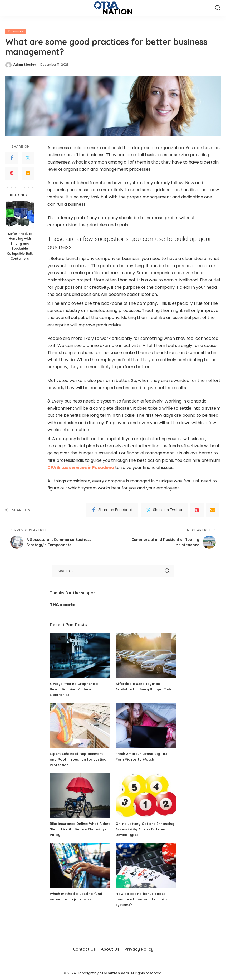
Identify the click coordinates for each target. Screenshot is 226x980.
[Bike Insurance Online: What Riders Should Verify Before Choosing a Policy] (80, 796)
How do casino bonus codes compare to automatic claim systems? (143, 899)
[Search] (218, 8)
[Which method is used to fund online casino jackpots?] (80, 866)
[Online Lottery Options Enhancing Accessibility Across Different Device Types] (146, 796)
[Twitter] (28, 158)
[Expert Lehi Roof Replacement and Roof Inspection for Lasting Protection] (80, 726)
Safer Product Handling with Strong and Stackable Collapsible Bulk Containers (20, 246)
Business (16, 31)
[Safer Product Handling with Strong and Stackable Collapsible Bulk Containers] (20, 215)
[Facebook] (12, 158)
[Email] (28, 173)
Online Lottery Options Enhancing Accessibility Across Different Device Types (144, 829)
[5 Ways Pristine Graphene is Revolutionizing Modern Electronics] (80, 656)
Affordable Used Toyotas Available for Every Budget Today (141, 689)
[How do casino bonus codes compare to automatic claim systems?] (146, 866)
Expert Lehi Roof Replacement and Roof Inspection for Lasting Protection (80, 759)
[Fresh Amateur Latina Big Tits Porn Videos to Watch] (146, 726)
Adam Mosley (25, 65)
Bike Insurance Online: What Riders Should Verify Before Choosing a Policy (76, 829)
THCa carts (63, 605)
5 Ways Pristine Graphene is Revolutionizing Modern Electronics (76, 689)
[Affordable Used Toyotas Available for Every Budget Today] (146, 656)
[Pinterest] (12, 173)
